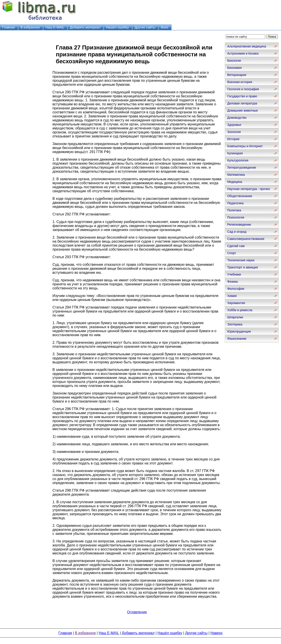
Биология (234, 61)
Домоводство (237, 118)
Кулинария (235, 153)
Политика (234, 210)
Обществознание (240, 196)
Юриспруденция (239, 331)
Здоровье (234, 125)
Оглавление (137, 612)
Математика (236, 175)
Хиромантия (236, 303)
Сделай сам (236, 246)
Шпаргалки (235, 317)
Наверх (217, 633)
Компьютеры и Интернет (245, 146)
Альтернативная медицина (247, 46)
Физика (232, 282)
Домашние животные (243, 110)
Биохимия (234, 68)
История (233, 139)
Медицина (235, 182)
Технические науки (241, 260)
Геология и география (243, 89)
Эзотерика (235, 324)
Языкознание (237, 339)
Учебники (234, 274)
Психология (236, 217)
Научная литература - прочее (249, 189)
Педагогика (235, 203)
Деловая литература (242, 103)
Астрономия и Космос (243, 53)
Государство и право (242, 96)
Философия (236, 289)
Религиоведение (239, 225)
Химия (232, 296)
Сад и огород (237, 232)
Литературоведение (242, 168)
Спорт (232, 253)
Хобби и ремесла (240, 310)
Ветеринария (237, 75)
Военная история (240, 82)
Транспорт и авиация (243, 267)
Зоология (234, 132)
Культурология (238, 160)
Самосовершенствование (246, 239)
